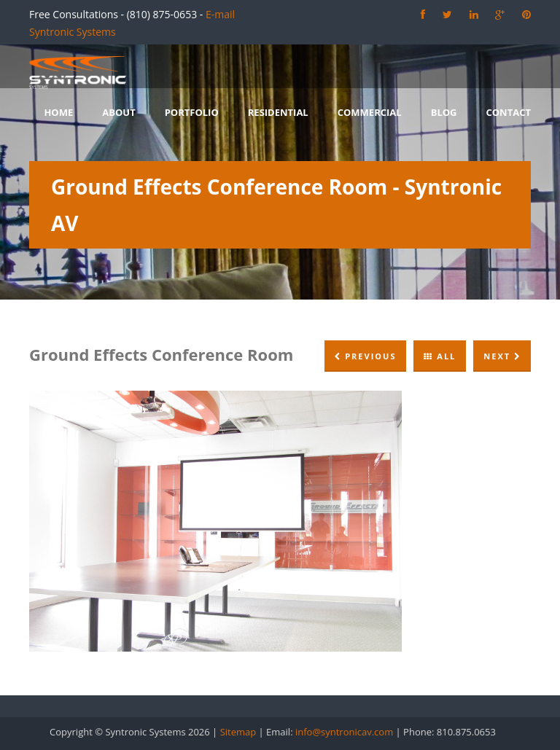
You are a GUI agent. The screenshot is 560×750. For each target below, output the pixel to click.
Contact (508, 112)
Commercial (370, 112)
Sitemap (238, 732)
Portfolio (192, 112)
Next (502, 356)
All (440, 356)
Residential (278, 112)
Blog (444, 112)
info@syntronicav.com (344, 732)
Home (58, 112)
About (118, 112)
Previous (365, 356)
